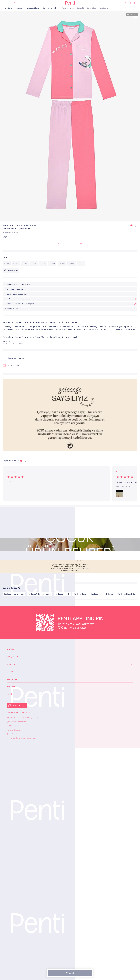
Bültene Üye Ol (19, 706)
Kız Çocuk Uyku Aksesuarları (39, 594)
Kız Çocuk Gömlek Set (51, 8)
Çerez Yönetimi (13, 734)
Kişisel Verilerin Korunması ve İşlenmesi (22, 718)
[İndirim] (16, 3)
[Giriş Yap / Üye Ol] (130, 3)
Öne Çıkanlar (13, 657)
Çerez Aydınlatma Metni (16, 722)
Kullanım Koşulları (14, 730)
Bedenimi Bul (11, 270)
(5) (135, 226)
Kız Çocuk (19, 8)
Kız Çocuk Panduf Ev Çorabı (102, 594)
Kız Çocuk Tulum (80, 594)
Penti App (11, 686)
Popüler (11, 649)
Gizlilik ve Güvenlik (14, 726)
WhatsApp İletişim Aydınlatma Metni (21, 738)
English (11, 694)
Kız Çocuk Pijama (33, 8)
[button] (68, 219)
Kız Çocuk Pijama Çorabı (14, 594)
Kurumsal (11, 664)
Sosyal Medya (13, 679)
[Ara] (10, 3)
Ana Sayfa (8, 8)
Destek (10, 672)
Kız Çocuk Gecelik (62, 594)
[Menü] (4, 3)
